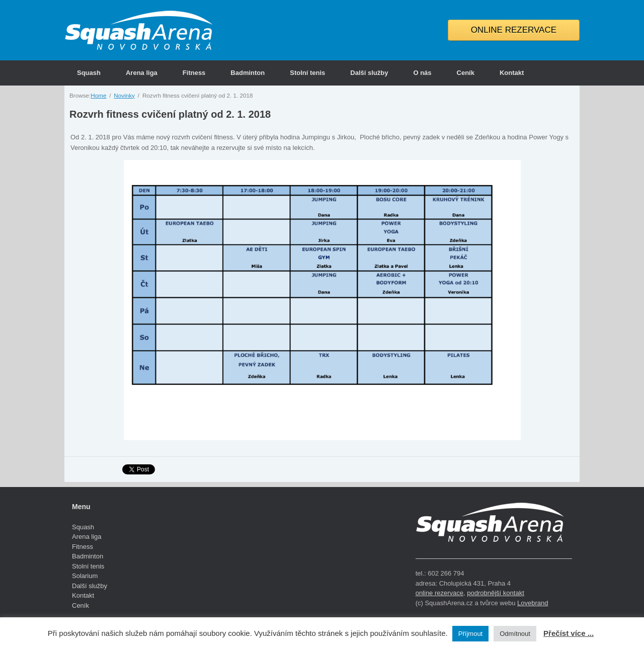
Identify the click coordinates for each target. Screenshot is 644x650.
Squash (89, 73)
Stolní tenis (307, 73)
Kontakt (512, 73)
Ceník (466, 73)
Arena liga (142, 73)
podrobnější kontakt (495, 593)
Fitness (194, 73)
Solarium (85, 576)
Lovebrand (533, 603)
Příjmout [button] (470, 634)
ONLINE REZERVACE (514, 30)
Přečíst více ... (569, 633)
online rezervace (439, 593)
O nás (422, 73)
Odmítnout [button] (515, 634)
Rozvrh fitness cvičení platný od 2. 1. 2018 (170, 114)
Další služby (369, 73)
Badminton (248, 73)
